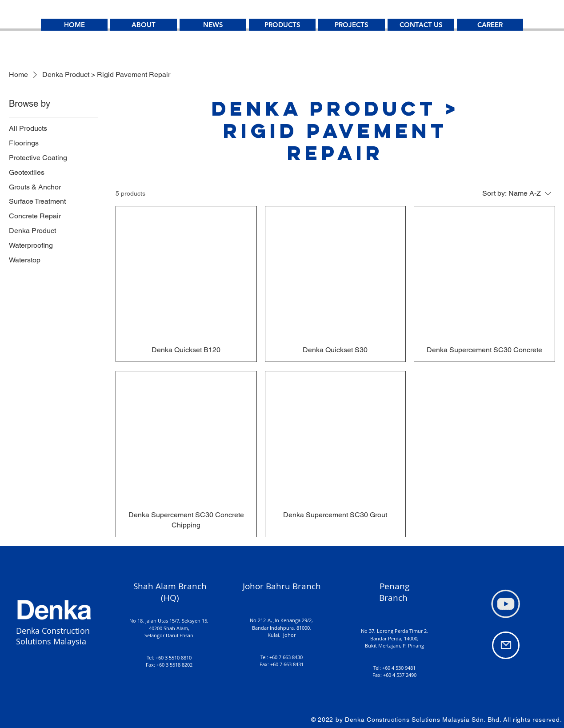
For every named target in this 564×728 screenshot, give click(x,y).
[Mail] (506, 645)
